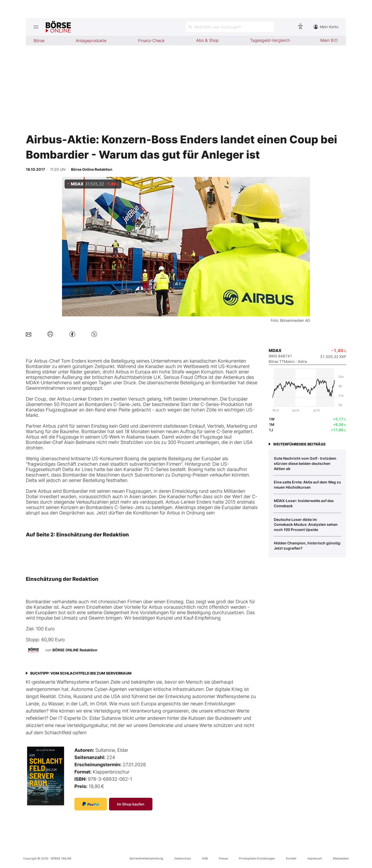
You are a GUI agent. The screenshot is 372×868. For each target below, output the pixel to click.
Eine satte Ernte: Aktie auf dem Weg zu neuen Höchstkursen (307, 485)
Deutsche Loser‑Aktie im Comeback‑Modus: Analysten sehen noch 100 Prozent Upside (306, 525)
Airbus (41, 361)
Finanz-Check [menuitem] (151, 41)
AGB (205, 858)
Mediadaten (341, 858)
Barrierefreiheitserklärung (146, 858)
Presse (223, 858)
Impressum (315, 858)
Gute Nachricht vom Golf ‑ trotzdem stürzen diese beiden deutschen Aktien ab (305, 463)
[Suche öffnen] (230, 27)
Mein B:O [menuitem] (329, 40)
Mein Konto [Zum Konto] (326, 27)
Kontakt (291, 858)
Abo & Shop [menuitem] (207, 40)
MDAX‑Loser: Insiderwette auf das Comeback (304, 503)
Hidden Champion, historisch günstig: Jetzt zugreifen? (307, 546)
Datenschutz (183, 858)
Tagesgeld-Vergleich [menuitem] (270, 40)
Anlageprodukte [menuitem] (91, 41)
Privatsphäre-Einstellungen (257, 858)
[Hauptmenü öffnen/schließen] (36, 27)
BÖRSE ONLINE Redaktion (75, 650)
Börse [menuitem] (39, 41)
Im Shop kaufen (131, 804)
